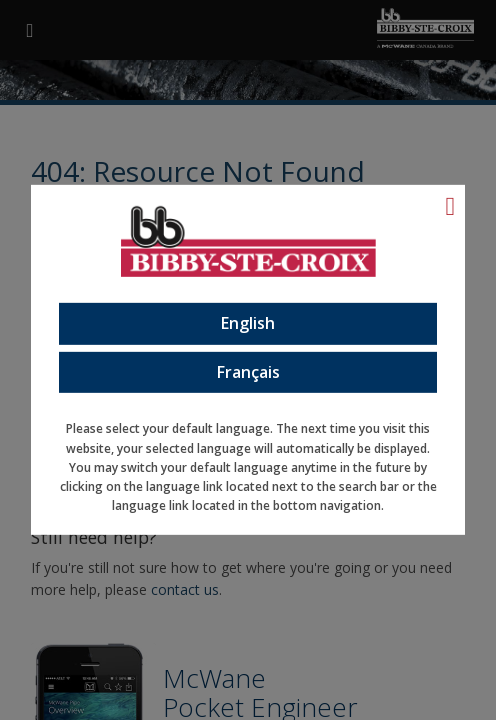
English (248, 323)
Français (248, 371)
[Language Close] (451, 206)
